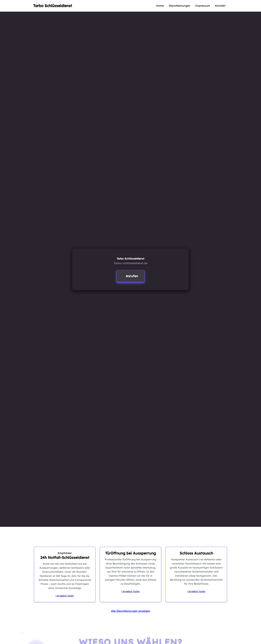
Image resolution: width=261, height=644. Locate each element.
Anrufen (132, 276)
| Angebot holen (65, 596)
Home (160, 6)
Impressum (203, 6)
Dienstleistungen (180, 6)
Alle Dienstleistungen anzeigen (131, 611)
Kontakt (220, 6)
